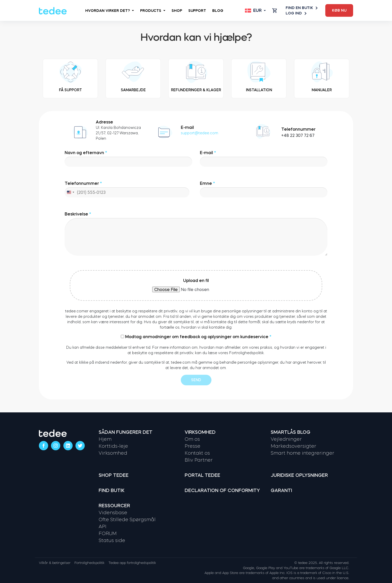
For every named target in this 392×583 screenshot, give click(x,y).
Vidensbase (113, 513)
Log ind (296, 13)
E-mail (264, 159)
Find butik (112, 490)
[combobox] (70, 192)
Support (197, 11)
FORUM (108, 534)
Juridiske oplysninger (299, 475)
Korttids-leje (113, 446)
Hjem (105, 439)
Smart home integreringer (302, 453)
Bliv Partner (199, 460)
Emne (264, 189)
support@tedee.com (199, 133)
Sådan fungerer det (126, 432)
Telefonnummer (127, 189)
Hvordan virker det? (110, 11)
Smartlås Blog (291, 432)
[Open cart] (275, 11)
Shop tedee (114, 475)
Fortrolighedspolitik (90, 563)
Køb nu (339, 10)
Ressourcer (114, 506)
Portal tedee (202, 475)
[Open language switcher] (255, 11)
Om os (192, 439)
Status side (112, 540)
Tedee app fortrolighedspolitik (132, 563)
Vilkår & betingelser (55, 563)
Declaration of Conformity (222, 490)
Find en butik (301, 8)
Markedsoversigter (293, 446)
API (103, 527)
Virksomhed (113, 453)
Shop (177, 11)
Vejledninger (286, 439)
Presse (193, 446)
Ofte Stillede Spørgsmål (127, 520)
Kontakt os (197, 453)
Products (153, 11)
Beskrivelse (196, 234)
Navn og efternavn (128, 159)
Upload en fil (196, 285)
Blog (218, 11)
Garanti (281, 490)
